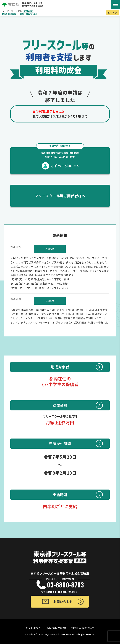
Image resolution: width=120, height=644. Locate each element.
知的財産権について (83, 628)
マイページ (60, 158)
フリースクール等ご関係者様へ (60, 196)
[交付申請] (28, 11)
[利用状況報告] (10, 14)
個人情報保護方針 (58, 628)
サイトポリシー (35, 628)
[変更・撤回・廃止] (28, 14)
